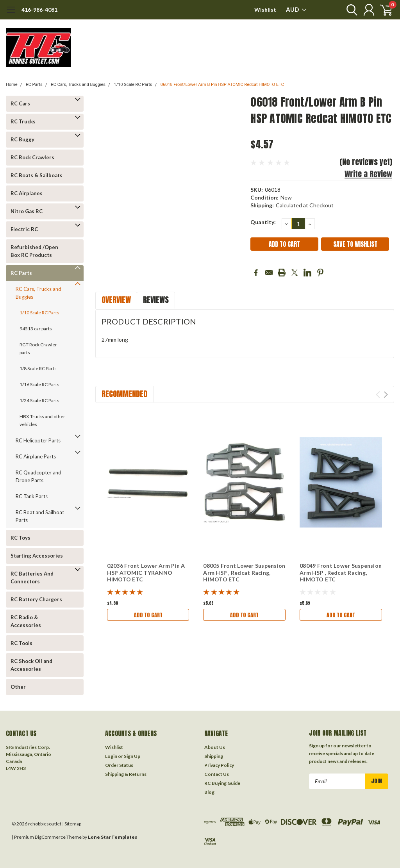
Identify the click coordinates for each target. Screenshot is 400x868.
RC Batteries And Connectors (32, 577)
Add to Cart (148, 615)
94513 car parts (36, 329)
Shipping (214, 756)
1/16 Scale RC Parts (39, 384)
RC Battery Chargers (36, 599)
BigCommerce (50, 837)
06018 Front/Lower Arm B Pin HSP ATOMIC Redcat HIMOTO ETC (222, 85)
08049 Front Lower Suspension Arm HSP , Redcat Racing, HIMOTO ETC (341, 572)
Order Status (119, 765)
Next (386, 395)
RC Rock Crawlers (32, 157)
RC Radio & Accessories (26, 621)
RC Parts (34, 85)
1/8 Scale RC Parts (38, 368)
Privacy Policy (219, 765)
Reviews (156, 300)
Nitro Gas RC (27, 211)
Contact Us (217, 774)
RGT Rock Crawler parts (38, 348)
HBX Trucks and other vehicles (42, 420)
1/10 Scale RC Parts (133, 85)
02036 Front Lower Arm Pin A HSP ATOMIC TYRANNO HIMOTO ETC (146, 572)
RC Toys (21, 538)
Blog (209, 792)
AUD (296, 9)
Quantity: (263, 222)
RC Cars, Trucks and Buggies (78, 85)
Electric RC (24, 229)
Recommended (124, 394)
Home (12, 85)
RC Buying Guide (222, 783)
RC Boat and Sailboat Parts (40, 516)
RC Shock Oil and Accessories (31, 665)
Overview (116, 300)
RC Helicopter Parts (38, 440)
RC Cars (20, 103)
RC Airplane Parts (36, 456)
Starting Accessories (37, 556)
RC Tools (21, 643)
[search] (348, 10)
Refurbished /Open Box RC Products (34, 251)
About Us (215, 747)
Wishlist (265, 10)
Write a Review (368, 174)
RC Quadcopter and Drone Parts (38, 476)
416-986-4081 (39, 10)
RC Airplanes (27, 193)
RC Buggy (22, 139)
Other (18, 687)
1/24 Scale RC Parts (39, 400)
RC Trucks (23, 121)
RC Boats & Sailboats (37, 175)
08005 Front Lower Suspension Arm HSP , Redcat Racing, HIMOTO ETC (244, 572)
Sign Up (132, 756)
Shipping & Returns (126, 774)
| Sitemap (72, 824)
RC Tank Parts (32, 496)
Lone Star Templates (112, 837)
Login (111, 756)
